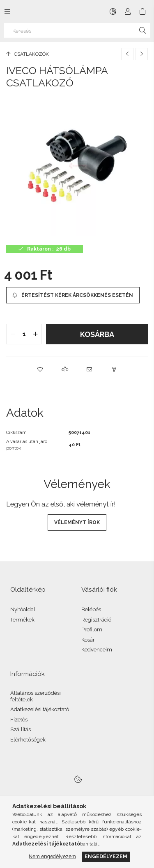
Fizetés (19, 720)
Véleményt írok (77, 522)
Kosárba (97, 334)
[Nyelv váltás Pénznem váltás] (113, 11)
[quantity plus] (35, 334)
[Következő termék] (142, 54)
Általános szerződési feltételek (36, 696)
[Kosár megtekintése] (143, 11)
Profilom (92, 630)
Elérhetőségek (28, 740)
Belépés (91, 609)
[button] (40, 369)
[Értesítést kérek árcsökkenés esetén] (73, 295)
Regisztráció (96, 620)
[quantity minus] (13, 334)
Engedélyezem (106, 856)
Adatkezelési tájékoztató (40, 709)
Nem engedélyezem (52, 856)
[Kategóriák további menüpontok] (7, 11)
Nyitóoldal (23, 609)
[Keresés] (77, 30)
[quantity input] (24, 334)
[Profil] (128, 11)
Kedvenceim (97, 650)
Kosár (88, 640)
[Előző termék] (127, 54)
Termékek (22, 620)
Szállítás (21, 729)
